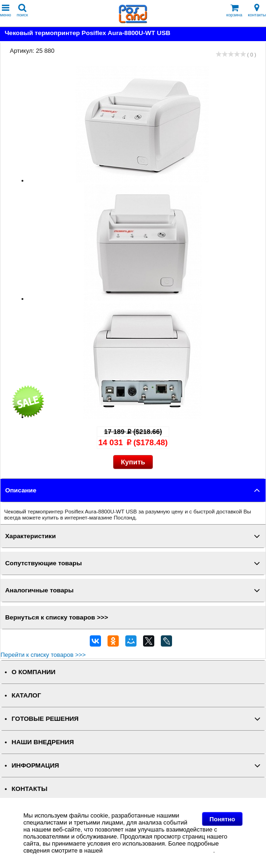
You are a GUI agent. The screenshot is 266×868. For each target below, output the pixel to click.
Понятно (222, 819)
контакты (257, 11)
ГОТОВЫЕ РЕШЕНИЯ (45, 719)
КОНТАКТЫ (29, 789)
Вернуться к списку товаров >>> (57, 617)
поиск (22, 11)
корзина (234, 11)
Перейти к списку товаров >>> (43, 655)
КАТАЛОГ (26, 695)
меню (6, 11)
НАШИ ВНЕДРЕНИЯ (43, 742)
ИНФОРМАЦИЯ (36, 765)
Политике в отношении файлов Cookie (159, 850)
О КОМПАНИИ (34, 672)
